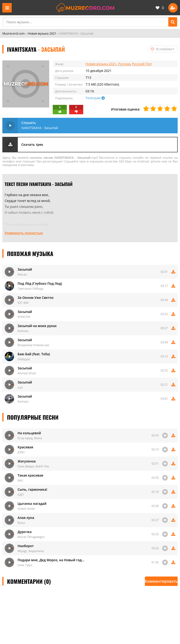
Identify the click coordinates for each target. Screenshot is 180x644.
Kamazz (23, 331)
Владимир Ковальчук (33, 345)
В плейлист (162, 49)
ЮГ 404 (23, 303)
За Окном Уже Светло (36, 298)
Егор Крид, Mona (30, 438)
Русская (124, 64)
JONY (21, 452)
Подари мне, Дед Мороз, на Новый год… (51, 560)
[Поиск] (173, 22)
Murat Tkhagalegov (31, 537)
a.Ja (20, 387)
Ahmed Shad (27, 373)
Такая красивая (30, 475)
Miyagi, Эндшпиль (31, 551)
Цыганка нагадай (32, 504)
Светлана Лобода (30, 288)
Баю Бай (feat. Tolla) (34, 354)
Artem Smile (26, 509)
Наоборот (26, 546)
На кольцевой (29, 433)
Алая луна (26, 518)
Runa (21, 523)
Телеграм (95, 98)
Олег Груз (25, 565)
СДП (21, 494)
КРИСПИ (24, 317)
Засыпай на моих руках (37, 326)
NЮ (20, 480)
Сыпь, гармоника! (32, 489)
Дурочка (25, 532)
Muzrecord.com (13, 33)
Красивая (25, 447)
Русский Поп (142, 64)
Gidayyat (24, 359)
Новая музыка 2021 (42, 33)
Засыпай (25, 269)
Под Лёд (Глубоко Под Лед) (40, 283)
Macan (22, 274)
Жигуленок (27, 461)
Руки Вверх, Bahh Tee (33, 466)
